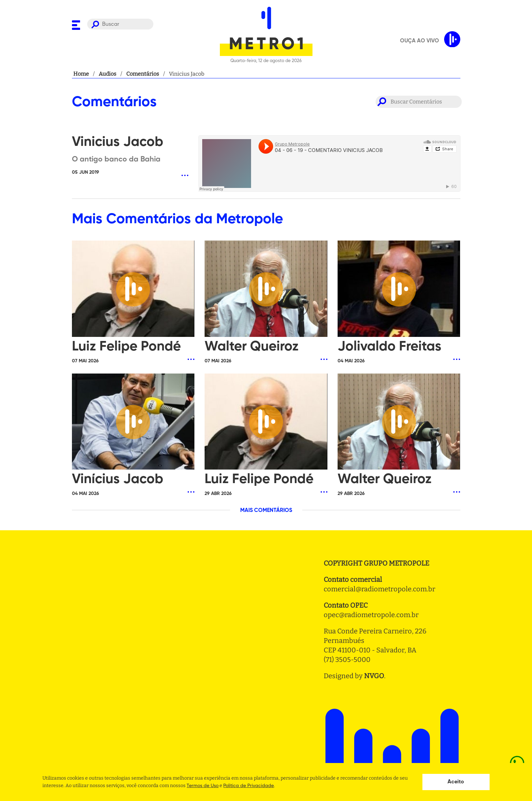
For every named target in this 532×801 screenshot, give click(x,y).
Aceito (456, 782)
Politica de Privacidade (249, 786)
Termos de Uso (203, 786)
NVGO (374, 676)
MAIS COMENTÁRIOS (266, 511)
